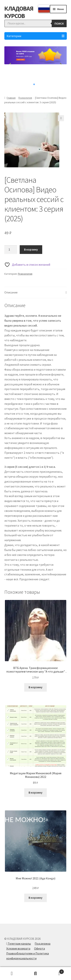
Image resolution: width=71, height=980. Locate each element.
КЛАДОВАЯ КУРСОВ (19, 12)
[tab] (36, 293)
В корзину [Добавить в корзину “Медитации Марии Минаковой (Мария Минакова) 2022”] (35, 792)
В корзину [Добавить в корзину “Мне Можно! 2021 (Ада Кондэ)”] (35, 898)
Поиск (35, 974)
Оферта (39, 948)
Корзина (56, 971)
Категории (36, 36)
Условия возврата (18, 948)
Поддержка (43, 944)
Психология (25, 98)
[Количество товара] (11, 250)
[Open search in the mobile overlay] (36, 23)
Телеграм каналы (19, 944)
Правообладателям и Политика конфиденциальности (28, 956)
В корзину (31, 249)
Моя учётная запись (12, 974)
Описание (11, 292)
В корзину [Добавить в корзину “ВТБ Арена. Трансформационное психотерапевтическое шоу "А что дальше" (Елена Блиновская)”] (35, 687)
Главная (11, 98)
